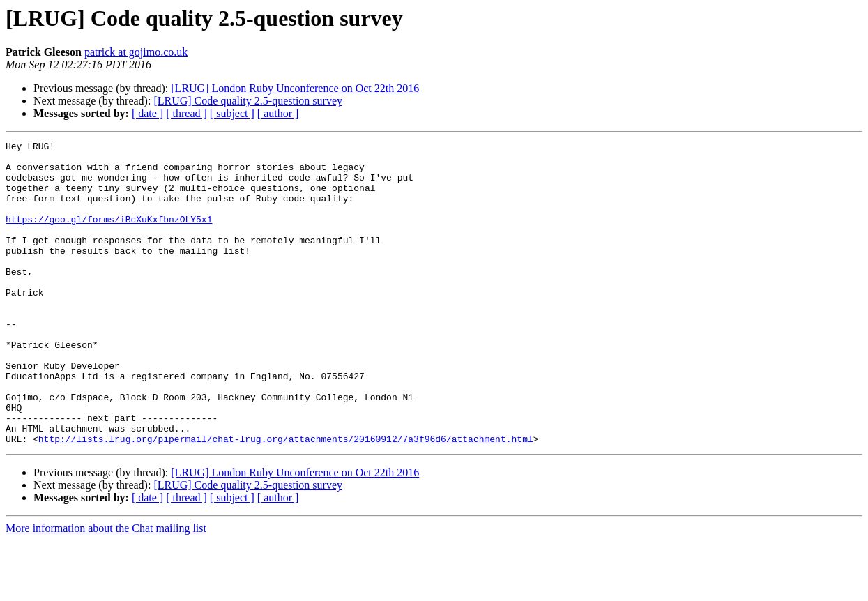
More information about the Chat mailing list (106, 589)
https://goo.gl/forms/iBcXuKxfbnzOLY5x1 (109, 236)
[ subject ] (232, 113)
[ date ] (147, 113)
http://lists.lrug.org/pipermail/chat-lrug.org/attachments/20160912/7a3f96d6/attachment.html (286, 499)
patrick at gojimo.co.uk (136, 52)
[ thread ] (186, 113)
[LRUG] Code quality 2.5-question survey (248, 101)
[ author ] (278, 113)
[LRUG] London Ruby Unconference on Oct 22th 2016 (295, 88)
